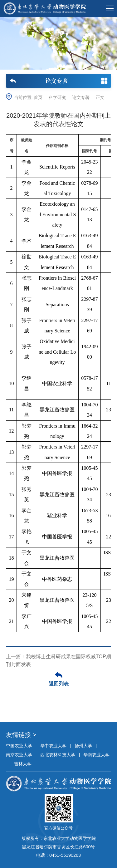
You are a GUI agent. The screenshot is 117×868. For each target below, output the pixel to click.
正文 (100, 98)
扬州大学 (83, 746)
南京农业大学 (19, 755)
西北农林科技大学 (58, 755)
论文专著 (81, 98)
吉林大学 (23, 764)
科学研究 (57, 98)
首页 (38, 98)
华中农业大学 (53, 746)
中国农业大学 (19, 746)
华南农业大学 (96, 755)
